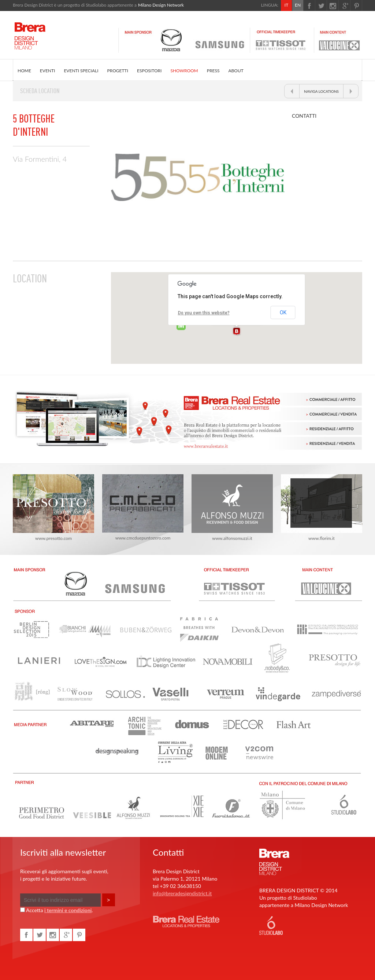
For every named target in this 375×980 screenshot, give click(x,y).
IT (286, 5)
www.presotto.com (53, 508)
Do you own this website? (204, 313)
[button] (237, 332)
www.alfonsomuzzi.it (232, 508)
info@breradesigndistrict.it (182, 893)
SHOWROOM (184, 71)
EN (298, 5)
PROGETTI (118, 71)
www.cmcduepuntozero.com (143, 507)
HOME (24, 71)
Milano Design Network (161, 5)
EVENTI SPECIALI (81, 71)
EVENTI (48, 71)
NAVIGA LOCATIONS (321, 91)
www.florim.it (322, 508)
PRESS (213, 71)
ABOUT (236, 71)
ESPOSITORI (149, 71)
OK (283, 312)
